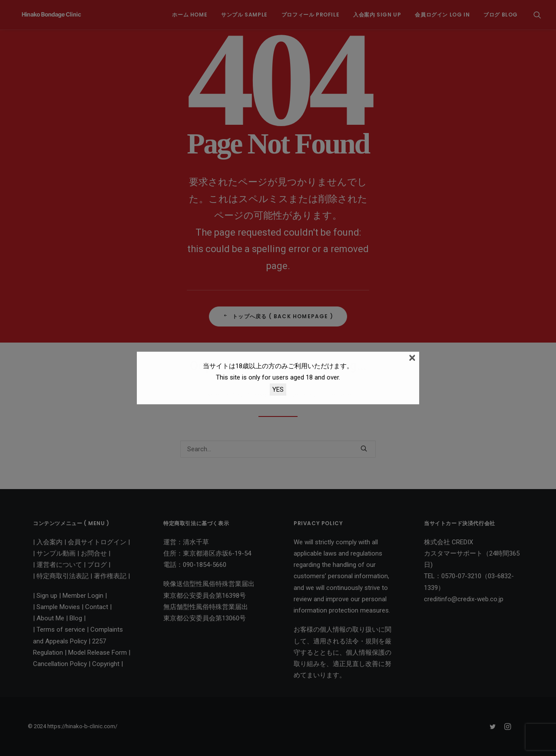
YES (278, 390)
